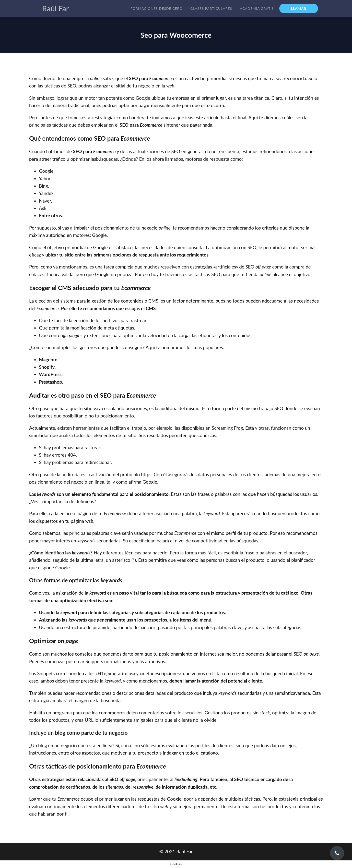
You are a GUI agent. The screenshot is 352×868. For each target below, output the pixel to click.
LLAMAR (299, 8)
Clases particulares (211, 8)
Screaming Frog (227, 428)
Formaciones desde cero (156, 8)
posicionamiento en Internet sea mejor (198, 654)
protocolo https (136, 474)
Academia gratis (257, 8)
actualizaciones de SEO (157, 151)
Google (150, 482)
